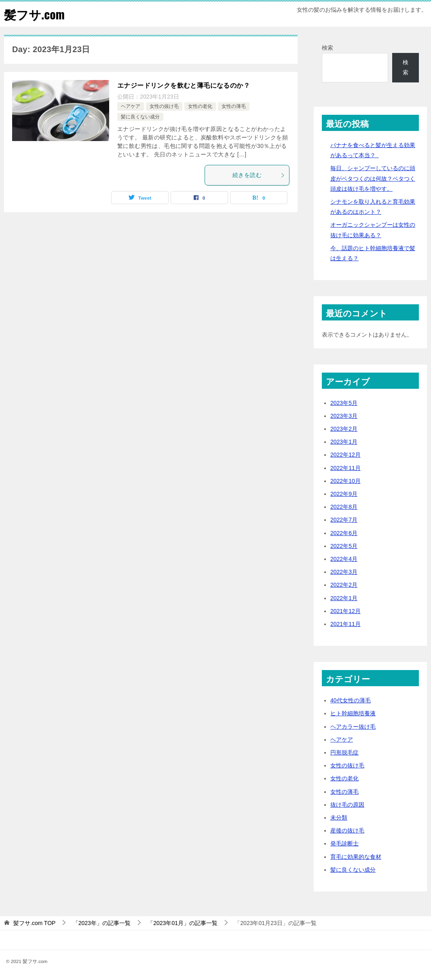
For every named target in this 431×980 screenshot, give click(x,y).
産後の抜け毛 (347, 830)
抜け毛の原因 (347, 804)
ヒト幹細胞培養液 (353, 713)
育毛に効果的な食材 (356, 856)
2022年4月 (344, 558)
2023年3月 (344, 415)
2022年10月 (345, 481)
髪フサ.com (34, 14)
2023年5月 (344, 403)
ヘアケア (131, 106)
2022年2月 (344, 585)
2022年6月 (344, 533)
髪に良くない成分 (140, 116)
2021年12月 (345, 611)
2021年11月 (345, 624)
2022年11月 (345, 468)
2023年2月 (344, 428)
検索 (327, 47)
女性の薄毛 (234, 106)
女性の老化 (200, 106)
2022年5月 (344, 546)
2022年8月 (344, 507)
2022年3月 (344, 571)
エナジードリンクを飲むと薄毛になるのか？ (184, 85)
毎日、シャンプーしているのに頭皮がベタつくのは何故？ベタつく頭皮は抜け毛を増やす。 (373, 178)
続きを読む (259, 175)
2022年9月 (344, 493)
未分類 (339, 817)
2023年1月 (344, 442)
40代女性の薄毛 (351, 700)
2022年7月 (344, 520)
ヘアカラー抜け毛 (353, 726)
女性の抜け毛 (164, 106)
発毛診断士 (344, 843)
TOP (35, 923)
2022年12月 (345, 455)
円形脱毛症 (344, 752)
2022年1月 (344, 598)
